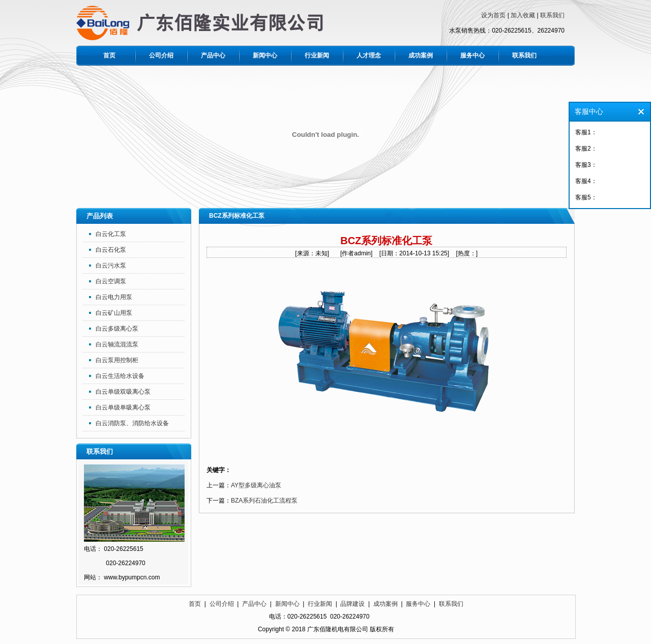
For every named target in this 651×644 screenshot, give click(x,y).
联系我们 (552, 15)
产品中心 (213, 55)
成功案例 (421, 55)
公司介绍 (161, 55)
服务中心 (472, 55)
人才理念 (369, 55)
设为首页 (493, 15)
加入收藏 (523, 15)
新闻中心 (265, 55)
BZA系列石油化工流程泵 (264, 501)
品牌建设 (352, 604)
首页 (109, 55)
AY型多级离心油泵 (256, 485)
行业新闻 (317, 55)
